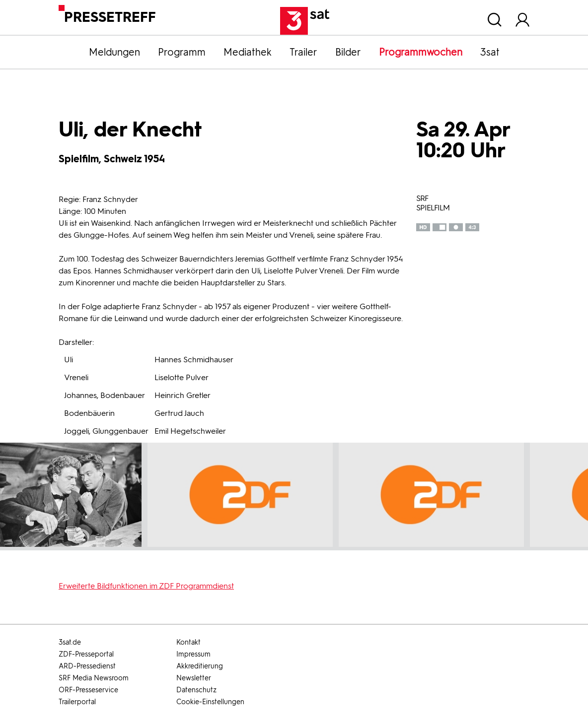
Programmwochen (421, 52)
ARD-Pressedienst (87, 666)
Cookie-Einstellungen (210, 702)
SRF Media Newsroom (94, 678)
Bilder (348, 52)
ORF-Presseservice (88, 690)
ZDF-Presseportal (86, 654)
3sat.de (70, 642)
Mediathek (248, 52)
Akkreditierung (200, 666)
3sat (490, 52)
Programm (182, 52)
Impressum (193, 654)
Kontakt (188, 642)
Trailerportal (77, 702)
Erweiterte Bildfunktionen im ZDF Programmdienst (146, 586)
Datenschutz (196, 690)
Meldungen (114, 52)
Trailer (303, 52)
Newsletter (194, 678)
